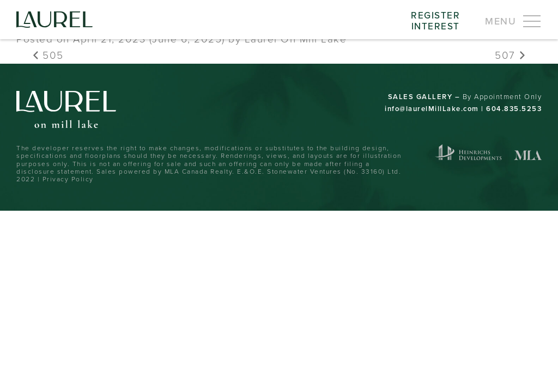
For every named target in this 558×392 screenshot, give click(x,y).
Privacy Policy (68, 179)
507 (510, 55)
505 (48, 55)
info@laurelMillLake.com (432, 109)
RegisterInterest (435, 21)
